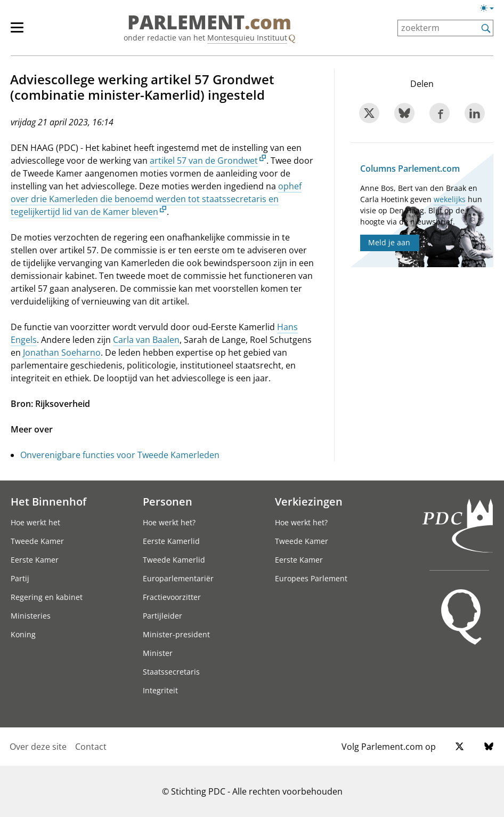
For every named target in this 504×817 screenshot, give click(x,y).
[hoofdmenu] (22, 32)
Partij (20, 578)
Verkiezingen (309, 501)
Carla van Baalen (146, 340)
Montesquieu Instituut (247, 38)
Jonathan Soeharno (62, 353)
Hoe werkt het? (169, 522)
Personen (168, 501)
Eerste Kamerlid (171, 541)
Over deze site (38, 747)
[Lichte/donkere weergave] (490, 10)
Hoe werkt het (35, 522)
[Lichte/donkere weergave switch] (490, 9)
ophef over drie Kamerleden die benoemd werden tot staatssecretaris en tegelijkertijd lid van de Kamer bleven (156, 199)
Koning (23, 634)
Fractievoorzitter (172, 597)
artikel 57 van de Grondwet (204, 161)
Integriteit (160, 690)
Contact (91, 747)
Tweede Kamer (37, 541)
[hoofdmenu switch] (17, 32)
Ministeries (31, 616)
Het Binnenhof (48, 501)
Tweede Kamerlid (174, 560)
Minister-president (176, 634)
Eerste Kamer (35, 560)
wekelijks (450, 199)
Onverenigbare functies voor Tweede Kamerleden (120, 455)
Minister (158, 653)
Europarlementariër (178, 578)
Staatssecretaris (171, 672)
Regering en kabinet (47, 597)
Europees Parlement (311, 578)
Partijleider (162, 616)
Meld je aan (389, 242)
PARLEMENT (209, 22)
